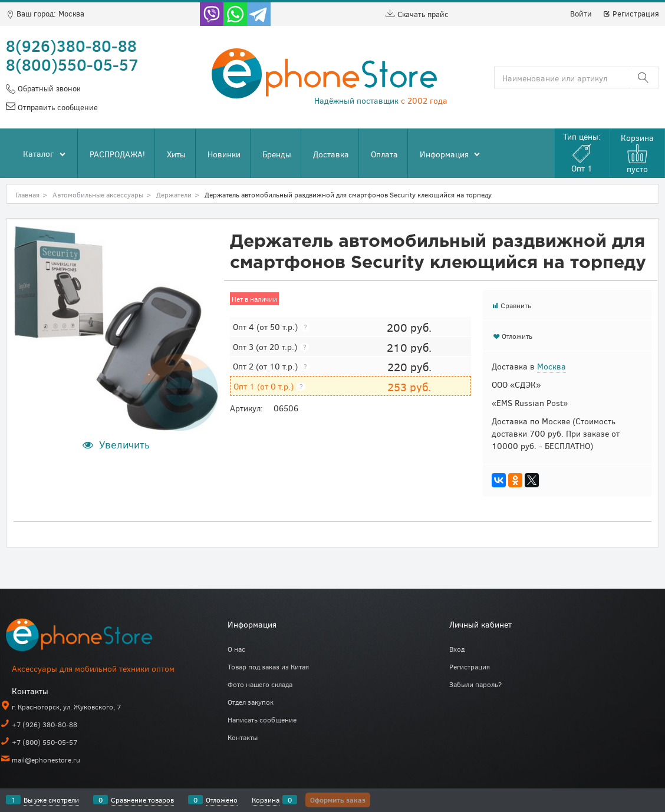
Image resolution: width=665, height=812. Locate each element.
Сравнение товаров (142, 800)
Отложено (222, 800)
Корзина (266, 800)
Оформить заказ (338, 800)
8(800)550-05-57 (72, 64)
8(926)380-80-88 (71, 45)
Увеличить (124, 444)
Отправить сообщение (57, 107)
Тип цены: (582, 152)
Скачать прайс (417, 14)
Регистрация (631, 14)
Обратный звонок (48, 88)
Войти (581, 14)
